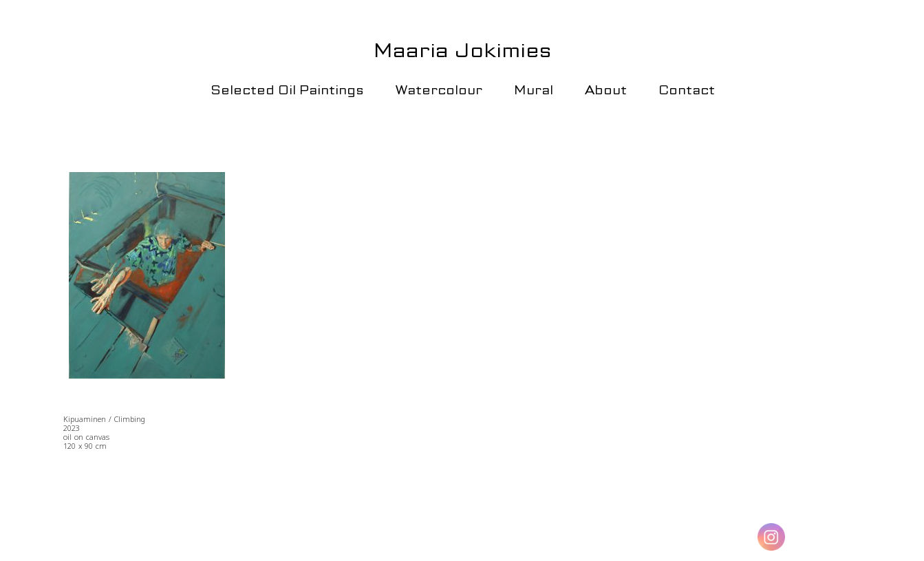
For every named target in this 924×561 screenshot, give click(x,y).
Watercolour (439, 90)
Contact (687, 90)
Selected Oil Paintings (287, 90)
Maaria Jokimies (463, 50)
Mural (534, 90)
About (606, 90)
